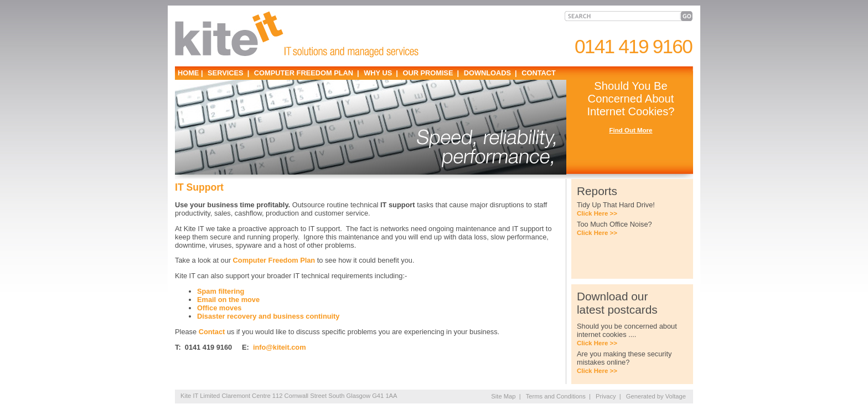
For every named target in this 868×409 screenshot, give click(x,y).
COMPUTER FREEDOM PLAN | (305, 73)
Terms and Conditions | (558, 396)
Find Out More (631, 130)
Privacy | (608, 396)
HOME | (190, 73)
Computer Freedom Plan (274, 260)
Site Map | (506, 396)
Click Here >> (597, 213)
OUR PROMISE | (430, 73)
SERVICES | (228, 73)
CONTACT (538, 73)
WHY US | (380, 73)
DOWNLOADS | (489, 73)
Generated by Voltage (656, 396)
